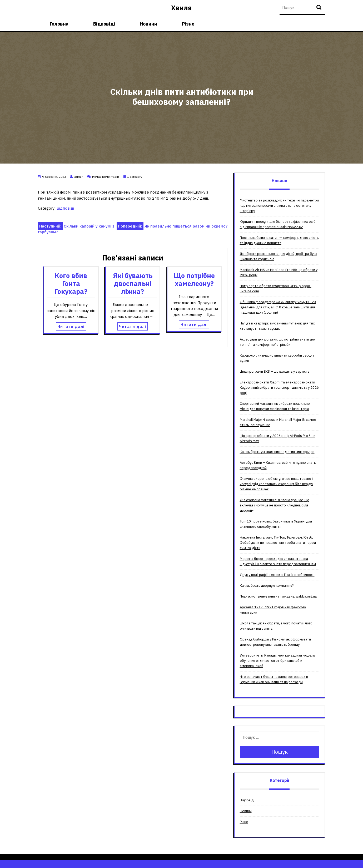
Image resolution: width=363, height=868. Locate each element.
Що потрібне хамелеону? (194, 280)
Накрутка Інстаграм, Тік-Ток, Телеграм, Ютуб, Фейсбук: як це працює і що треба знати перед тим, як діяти (278, 543)
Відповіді (104, 24)
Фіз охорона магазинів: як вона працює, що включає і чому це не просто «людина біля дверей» (275, 505)
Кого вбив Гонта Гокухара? (71, 283)
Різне (188, 24)
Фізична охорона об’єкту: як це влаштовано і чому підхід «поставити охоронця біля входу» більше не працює (277, 484)
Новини (148, 24)
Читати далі (71, 326)
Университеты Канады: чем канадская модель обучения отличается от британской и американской (277, 661)
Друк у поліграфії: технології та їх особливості (277, 575)
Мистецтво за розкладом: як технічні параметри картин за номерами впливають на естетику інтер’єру (279, 206)
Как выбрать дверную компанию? (267, 586)
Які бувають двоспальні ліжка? (133, 283)
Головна (59, 24)
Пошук (320, 8)
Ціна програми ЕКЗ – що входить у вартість (275, 371)
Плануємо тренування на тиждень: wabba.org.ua (278, 596)
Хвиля (181, 8)
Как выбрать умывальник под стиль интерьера (277, 452)
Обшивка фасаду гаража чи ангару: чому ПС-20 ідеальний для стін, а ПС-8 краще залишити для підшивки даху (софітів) (278, 307)
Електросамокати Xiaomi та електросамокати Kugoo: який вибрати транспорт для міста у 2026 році (279, 388)
